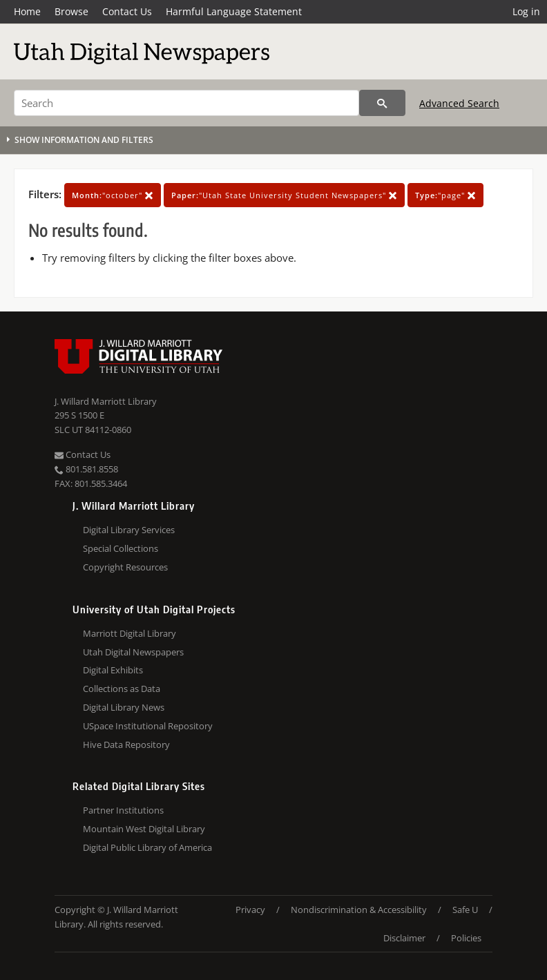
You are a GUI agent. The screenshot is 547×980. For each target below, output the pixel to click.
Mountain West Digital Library (144, 829)
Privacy (250, 910)
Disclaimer (404, 938)
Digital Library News (124, 707)
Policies (466, 938)
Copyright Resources (125, 567)
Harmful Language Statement (234, 11)
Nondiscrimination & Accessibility (359, 910)
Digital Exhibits (113, 670)
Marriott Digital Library (129, 633)
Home (27, 11)
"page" (445, 195)
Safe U (465, 910)
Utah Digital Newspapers (133, 652)
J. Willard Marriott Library (106, 401)
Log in (526, 11)
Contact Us (127, 11)
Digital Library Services (129, 530)
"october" (113, 195)
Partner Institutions (123, 810)
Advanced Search (459, 103)
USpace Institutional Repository (148, 726)
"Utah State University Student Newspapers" (284, 195)
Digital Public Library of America (147, 847)
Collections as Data (122, 689)
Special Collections (121, 548)
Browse (71, 11)
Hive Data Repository (126, 744)
